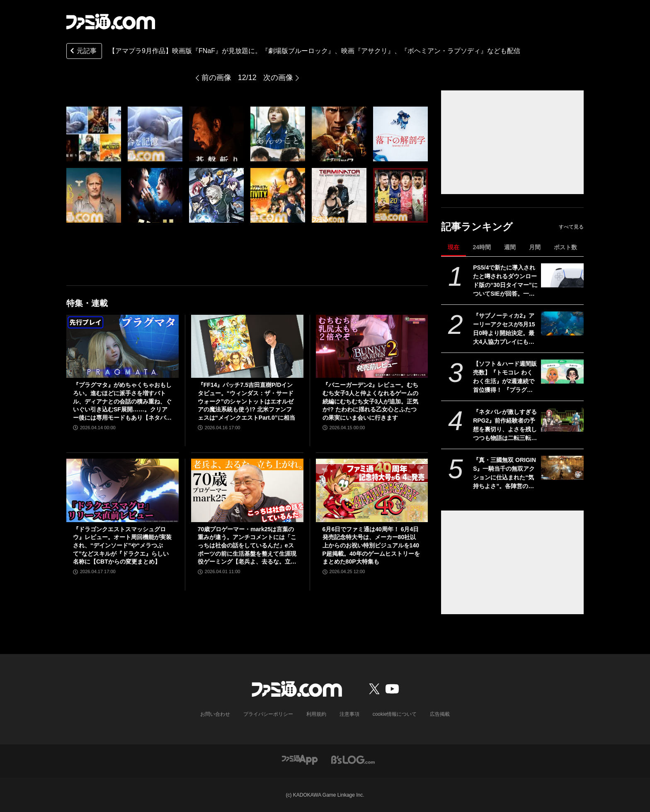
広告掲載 (440, 714)
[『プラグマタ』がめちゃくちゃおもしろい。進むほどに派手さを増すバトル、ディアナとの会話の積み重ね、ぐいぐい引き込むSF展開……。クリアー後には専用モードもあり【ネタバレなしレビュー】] (122, 346)
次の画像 (278, 78)
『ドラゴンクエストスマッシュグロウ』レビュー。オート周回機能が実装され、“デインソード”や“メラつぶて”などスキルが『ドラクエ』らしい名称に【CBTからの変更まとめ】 (122, 545)
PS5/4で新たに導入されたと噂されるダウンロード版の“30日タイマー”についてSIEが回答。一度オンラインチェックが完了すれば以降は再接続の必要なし (505, 281)
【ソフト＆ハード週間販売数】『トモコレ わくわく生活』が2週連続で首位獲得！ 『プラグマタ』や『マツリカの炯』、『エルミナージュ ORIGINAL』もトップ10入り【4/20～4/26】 (505, 377)
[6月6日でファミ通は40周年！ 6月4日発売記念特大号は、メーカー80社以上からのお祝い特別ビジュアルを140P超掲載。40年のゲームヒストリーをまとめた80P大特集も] (372, 490)
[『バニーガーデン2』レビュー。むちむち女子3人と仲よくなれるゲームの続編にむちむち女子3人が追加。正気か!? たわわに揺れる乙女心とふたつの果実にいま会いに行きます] (372, 346)
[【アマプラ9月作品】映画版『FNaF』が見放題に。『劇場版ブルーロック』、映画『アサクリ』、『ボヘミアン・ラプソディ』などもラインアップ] (94, 134)
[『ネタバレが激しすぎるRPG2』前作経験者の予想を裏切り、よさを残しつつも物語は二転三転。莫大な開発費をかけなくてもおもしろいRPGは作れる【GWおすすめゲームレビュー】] (562, 420)
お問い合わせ (215, 714)
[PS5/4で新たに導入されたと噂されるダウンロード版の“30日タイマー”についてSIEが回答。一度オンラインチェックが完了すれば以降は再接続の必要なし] (562, 275)
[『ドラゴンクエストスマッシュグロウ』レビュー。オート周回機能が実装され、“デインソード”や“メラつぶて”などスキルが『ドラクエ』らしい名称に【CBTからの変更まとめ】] (122, 490)
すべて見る (571, 227)
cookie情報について (395, 714)
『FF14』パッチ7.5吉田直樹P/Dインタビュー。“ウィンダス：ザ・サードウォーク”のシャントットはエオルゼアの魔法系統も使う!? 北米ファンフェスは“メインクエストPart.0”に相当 (246, 401)
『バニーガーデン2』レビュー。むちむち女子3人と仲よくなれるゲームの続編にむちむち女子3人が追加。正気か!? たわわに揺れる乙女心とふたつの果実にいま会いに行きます (371, 401)
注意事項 (349, 714)
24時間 (482, 247)
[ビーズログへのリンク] (353, 759)
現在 (454, 247)
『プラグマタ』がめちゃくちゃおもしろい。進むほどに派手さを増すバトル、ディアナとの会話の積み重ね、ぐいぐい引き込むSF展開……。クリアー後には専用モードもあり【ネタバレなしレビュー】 (122, 402)
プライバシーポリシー (268, 714)
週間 (510, 247)
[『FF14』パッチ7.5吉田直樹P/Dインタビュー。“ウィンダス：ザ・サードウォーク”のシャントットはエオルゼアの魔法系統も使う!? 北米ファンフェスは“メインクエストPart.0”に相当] (247, 346)
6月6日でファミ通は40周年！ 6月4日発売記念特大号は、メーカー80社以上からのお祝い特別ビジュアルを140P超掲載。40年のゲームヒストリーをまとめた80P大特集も (371, 545)
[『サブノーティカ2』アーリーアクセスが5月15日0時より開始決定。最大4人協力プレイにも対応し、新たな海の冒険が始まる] (562, 323)
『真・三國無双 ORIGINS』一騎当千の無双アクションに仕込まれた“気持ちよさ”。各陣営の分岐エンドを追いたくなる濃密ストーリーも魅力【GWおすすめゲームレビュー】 (505, 474)
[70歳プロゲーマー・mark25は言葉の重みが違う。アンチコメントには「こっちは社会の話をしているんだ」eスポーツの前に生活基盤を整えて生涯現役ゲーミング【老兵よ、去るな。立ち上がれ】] (247, 490)
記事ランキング (477, 227)
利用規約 (316, 714)
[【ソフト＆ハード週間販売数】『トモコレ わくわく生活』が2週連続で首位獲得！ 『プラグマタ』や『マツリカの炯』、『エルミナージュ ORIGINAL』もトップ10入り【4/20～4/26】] (562, 372)
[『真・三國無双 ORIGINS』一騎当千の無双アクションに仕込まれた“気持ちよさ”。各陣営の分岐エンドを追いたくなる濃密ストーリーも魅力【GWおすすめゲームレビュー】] (562, 468)
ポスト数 (565, 247)
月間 (535, 247)
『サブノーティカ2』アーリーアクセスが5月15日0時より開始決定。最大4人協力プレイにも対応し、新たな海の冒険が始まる (505, 329)
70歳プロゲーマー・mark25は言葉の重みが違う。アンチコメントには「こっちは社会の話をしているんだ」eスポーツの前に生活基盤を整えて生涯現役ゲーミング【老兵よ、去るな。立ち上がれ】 (247, 546)
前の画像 (216, 78)
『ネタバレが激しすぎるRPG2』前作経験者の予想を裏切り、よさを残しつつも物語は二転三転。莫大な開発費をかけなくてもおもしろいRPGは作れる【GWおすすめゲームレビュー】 (505, 425)
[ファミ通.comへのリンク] (111, 22)
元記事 (82, 52)
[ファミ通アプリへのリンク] (300, 759)
